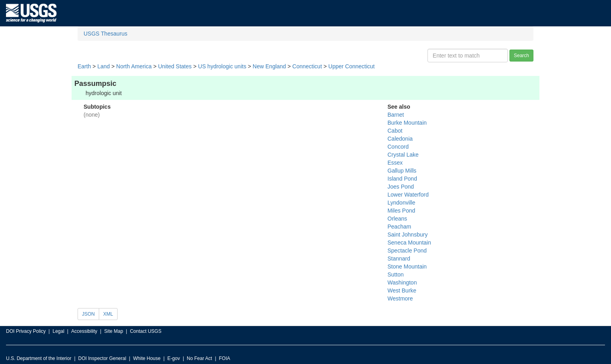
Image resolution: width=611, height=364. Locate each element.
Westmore (400, 298)
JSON (88, 314)
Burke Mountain (407, 123)
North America (134, 66)
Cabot (395, 131)
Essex (395, 163)
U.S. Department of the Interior (39, 358)
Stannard (399, 259)
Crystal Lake (403, 155)
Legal (58, 331)
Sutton (395, 274)
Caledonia (400, 139)
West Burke (402, 290)
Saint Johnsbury (407, 235)
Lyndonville (401, 203)
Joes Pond (401, 187)
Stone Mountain (407, 267)
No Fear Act (199, 358)
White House (147, 358)
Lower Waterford (408, 195)
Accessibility (84, 331)
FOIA (225, 358)
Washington (402, 282)
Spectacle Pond (407, 251)
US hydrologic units (222, 66)
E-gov (174, 358)
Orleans (397, 219)
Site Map (113, 331)
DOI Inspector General (102, 358)
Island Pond (402, 179)
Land (103, 66)
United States (175, 66)
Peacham (399, 227)
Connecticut (307, 66)
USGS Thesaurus (105, 34)
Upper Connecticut (351, 66)
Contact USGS (146, 331)
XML (108, 314)
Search (521, 56)
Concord (398, 147)
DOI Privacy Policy (26, 331)
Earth (84, 66)
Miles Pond (401, 211)
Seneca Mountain (409, 243)
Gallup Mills (402, 171)
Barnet (396, 115)
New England (269, 66)
